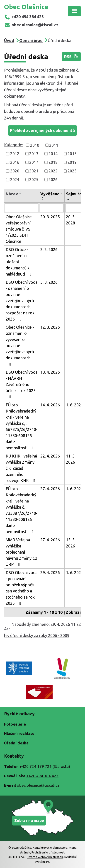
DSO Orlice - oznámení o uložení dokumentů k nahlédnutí (19, 262)
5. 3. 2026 (49, 282)
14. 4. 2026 (50, 405)
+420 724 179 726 (36, 766)
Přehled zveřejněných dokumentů (42, 130)
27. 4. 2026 (50, 489)
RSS (71, 56)
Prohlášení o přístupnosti (48, 852)
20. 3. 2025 (50, 217)
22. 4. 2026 (50, 456)
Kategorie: (14, 145)
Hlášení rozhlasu (19, 733)
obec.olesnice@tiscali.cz (31, 25)
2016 (15, 162)
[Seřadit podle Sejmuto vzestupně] (68, 198)
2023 (72, 171)
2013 (34, 154)
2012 (15, 154)
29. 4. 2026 (50, 572)
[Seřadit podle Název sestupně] (20, 194)
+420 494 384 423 (24, 17)
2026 (53, 179)
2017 (34, 162)
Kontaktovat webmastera (50, 848)
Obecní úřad (31, 40)
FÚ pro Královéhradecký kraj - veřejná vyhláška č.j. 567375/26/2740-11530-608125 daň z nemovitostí (22, 426)
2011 (54, 145)
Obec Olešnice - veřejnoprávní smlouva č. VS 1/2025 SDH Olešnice (20, 229)
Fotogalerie (15, 724)
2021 (34, 171)
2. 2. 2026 (49, 249)
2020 (15, 171)
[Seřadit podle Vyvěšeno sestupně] (43, 200)
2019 (72, 162)
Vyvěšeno (52, 194)
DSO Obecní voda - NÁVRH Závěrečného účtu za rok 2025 (22, 384)
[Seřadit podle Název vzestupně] (20, 192)
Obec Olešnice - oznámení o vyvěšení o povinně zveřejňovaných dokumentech (20, 346)
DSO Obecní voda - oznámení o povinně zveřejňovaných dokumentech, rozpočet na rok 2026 (22, 301)
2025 (34, 179)
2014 (53, 154)
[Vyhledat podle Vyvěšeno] (52, 208)
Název (12, 194)
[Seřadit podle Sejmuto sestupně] (68, 200)
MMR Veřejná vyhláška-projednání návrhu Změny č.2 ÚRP (22, 552)
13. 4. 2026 (50, 372)
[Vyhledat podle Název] (22, 208)
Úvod (9, 40)
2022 (53, 171)
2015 (72, 154)
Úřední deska (16, 743)
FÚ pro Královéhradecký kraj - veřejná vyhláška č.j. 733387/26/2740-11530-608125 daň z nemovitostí (22, 510)
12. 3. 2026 (50, 327)
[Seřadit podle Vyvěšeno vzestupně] (43, 198)
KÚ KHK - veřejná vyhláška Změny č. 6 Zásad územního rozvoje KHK (21, 468)
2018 (53, 162)
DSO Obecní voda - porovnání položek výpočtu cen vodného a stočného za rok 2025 (22, 588)
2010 (35, 145)
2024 (15, 179)
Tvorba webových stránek (45, 857)
